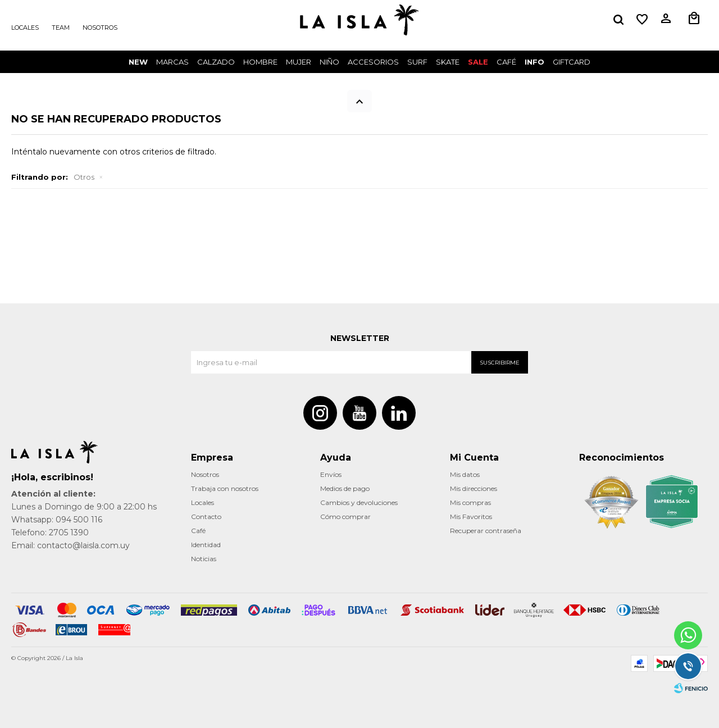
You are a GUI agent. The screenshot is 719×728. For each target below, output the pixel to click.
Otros (84, 177)
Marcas (172, 62)
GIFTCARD (572, 62)
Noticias (204, 559)
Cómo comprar (345, 517)
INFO (534, 62)
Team (61, 28)
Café (198, 531)
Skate (448, 62)
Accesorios (373, 62)
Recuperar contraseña (486, 531)
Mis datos (465, 474)
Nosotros (100, 28)
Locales (25, 28)
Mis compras (470, 502)
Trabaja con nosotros (225, 488)
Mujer (299, 62)
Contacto (206, 517)
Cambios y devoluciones (359, 502)
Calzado (216, 62)
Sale (478, 62)
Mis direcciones (474, 488)
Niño (329, 62)
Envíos (331, 474)
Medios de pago (345, 488)
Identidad (206, 545)
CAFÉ (506, 62)
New (138, 62)
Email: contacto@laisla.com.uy (70, 545)
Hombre (260, 62)
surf (417, 62)
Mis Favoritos (471, 517)
